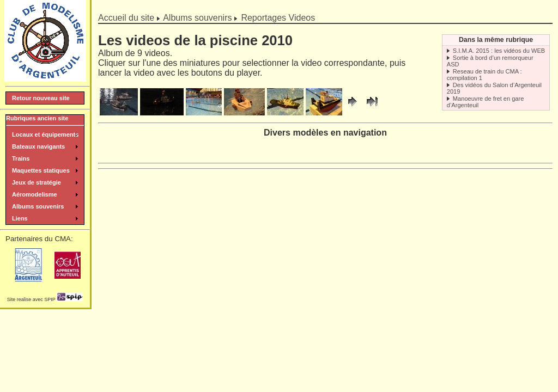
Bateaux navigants (38, 146)
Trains (21, 158)
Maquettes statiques (41, 170)
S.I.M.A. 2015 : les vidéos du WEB (499, 51)
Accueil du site (126, 18)
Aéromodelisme (35, 194)
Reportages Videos (278, 18)
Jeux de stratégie (37, 182)
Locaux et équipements (45, 134)
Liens (20, 218)
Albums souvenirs (197, 18)
